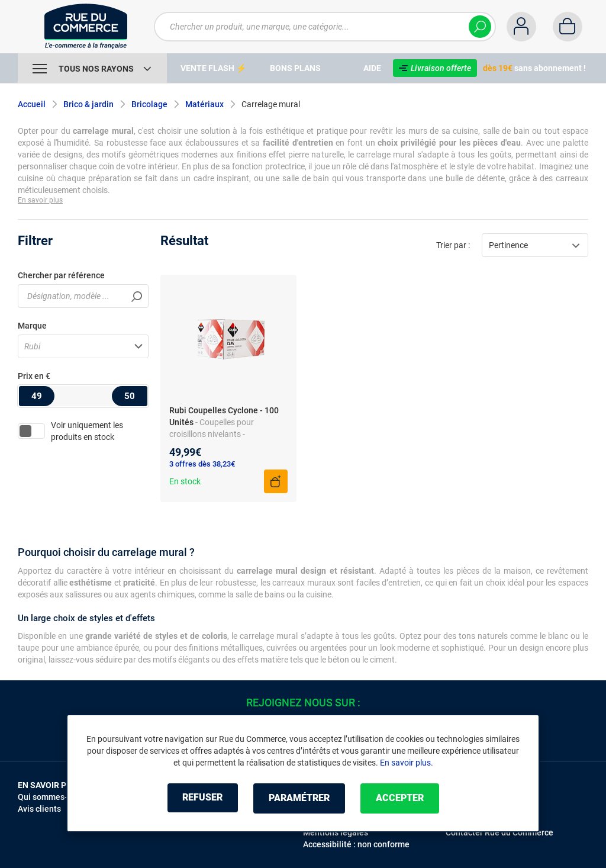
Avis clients (39, 809)
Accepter (403, 798)
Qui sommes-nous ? (55, 797)
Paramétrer (299, 798)
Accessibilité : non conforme (356, 844)
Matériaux (204, 104)
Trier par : (453, 245)
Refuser (199, 798)
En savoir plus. (407, 763)
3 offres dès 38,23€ (202, 464)
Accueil (32, 104)
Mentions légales (336, 832)
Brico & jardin (88, 104)
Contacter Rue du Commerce (499, 832)
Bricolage (149, 104)
